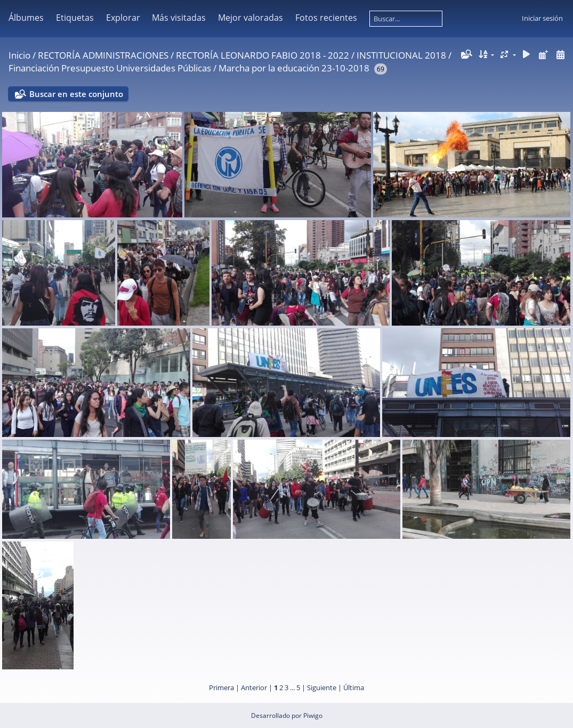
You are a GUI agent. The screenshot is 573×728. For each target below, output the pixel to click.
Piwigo (313, 715)
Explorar (123, 18)
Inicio (19, 55)
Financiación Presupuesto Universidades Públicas (110, 68)
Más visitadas (179, 18)
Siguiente (322, 687)
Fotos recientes (326, 18)
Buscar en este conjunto (76, 94)
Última (354, 687)
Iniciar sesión (542, 18)
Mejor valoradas (251, 18)
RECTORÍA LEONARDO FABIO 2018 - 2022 (263, 55)
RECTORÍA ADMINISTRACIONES (103, 55)
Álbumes (26, 18)
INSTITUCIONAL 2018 (401, 55)
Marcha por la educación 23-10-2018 (294, 68)
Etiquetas (75, 18)
